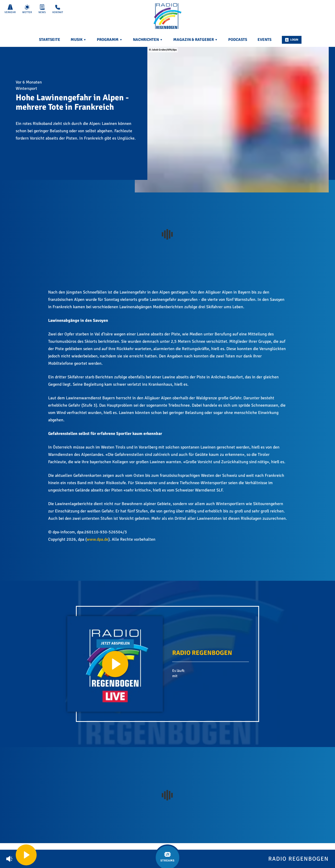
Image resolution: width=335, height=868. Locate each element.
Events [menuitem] (264, 40)
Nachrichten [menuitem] (148, 40)
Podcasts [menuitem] (238, 40)
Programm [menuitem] (110, 40)
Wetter (27, 9)
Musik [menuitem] (79, 40)
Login (292, 40)
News (42, 9)
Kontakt (58, 9)
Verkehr (10, 9)
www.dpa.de (97, 539)
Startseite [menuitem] (50, 40)
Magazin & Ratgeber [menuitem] (196, 40)
